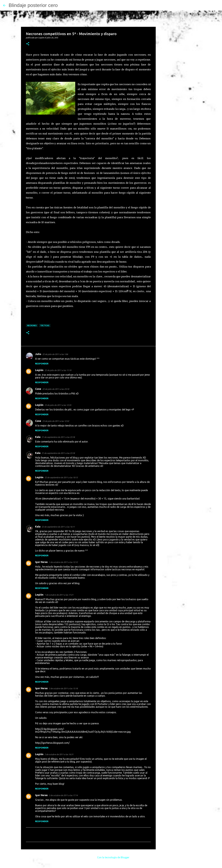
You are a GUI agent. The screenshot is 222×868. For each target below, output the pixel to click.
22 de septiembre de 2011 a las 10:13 (61, 477)
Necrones (32, 325)
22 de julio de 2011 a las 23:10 (56, 389)
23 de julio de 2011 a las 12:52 (56, 421)
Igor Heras (41, 562)
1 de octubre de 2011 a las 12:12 (63, 562)
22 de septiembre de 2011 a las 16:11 (58, 527)
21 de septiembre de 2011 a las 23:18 (58, 437)
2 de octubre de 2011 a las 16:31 (59, 754)
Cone (38, 389)
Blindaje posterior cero (33, 5)
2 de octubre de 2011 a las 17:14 (63, 795)
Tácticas (45, 325)
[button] (28, 44)
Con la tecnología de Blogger (111, 857)
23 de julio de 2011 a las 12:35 (58, 405)
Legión (39, 370)
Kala (38, 437)
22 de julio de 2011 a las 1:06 (55, 354)
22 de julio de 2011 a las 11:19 (58, 370)
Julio (38, 354)
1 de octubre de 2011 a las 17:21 (59, 595)
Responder (42, 364)
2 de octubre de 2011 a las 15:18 (63, 688)
